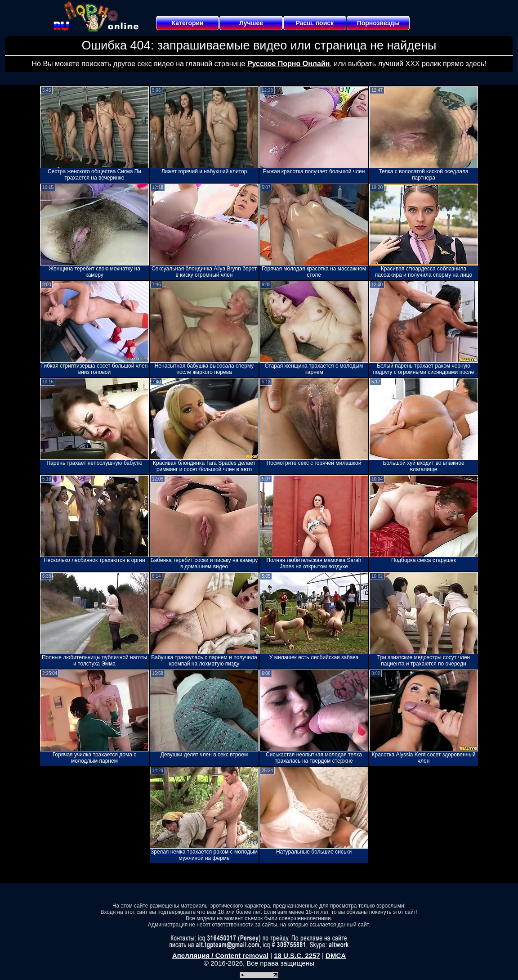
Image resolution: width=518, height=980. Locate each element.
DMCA (336, 955)
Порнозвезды (378, 23)
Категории (188, 23)
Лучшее (251, 23)
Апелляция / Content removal (220, 955)
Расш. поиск (315, 23)
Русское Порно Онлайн (288, 64)
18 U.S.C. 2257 (297, 955)
